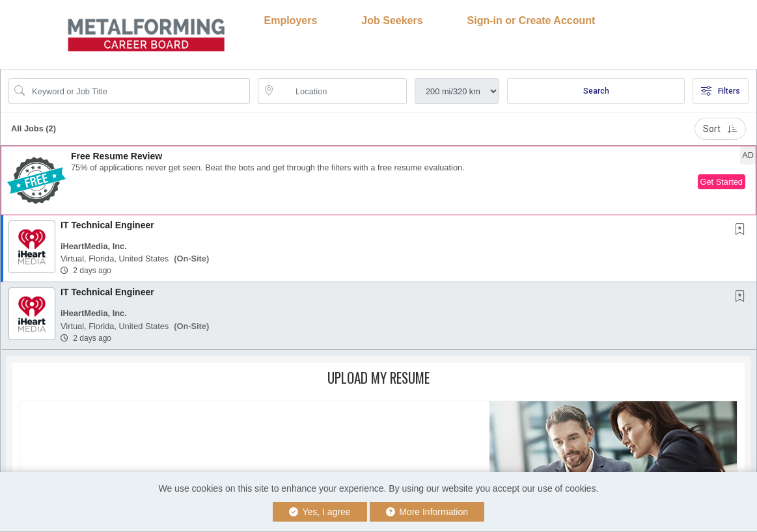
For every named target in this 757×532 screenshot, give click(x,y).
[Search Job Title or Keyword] (138, 91)
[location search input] (341, 91)
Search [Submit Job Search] (596, 91)
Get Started (722, 182)
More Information (427, 512)
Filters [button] (721, 91)
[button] (378, 180)
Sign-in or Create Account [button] (531, 20)
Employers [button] (291, 20)
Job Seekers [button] (392, 20)
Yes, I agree (320, 512)
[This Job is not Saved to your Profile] (743, 230)
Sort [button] (720, 129)
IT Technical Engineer (107, 225)
